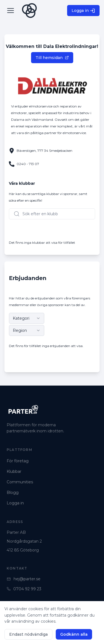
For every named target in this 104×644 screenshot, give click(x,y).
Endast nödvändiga (28, 634)
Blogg (13, 492)
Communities (20, 482)
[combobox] (27, 318)
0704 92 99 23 (24, 589)
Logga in (83, 11)
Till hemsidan (52, 58)
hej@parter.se (24, 579)
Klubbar (14, 471)
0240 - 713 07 (28, 164)
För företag (18, 461)
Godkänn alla (74, 634)
